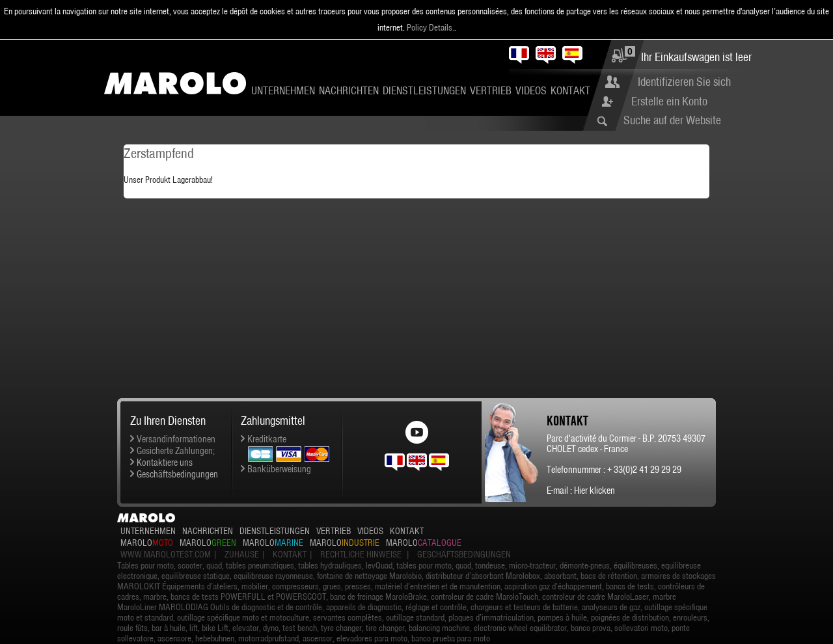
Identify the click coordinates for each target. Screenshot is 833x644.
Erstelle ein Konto (669, 101)
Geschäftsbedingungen (177, 474)
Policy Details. (430, 27)
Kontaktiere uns (165, 463)
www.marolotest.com (166, 554)
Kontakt (570, 90)
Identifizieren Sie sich (684, 82)
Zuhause (242, 554)
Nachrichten (349, 90)
